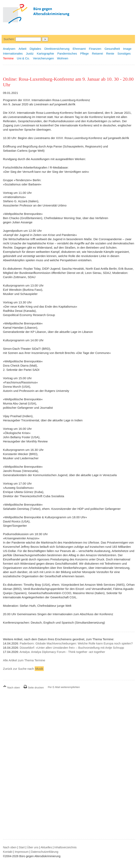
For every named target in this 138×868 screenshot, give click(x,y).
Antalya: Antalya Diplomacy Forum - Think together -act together (62, 652)
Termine (8, 58)
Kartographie (45, 53)
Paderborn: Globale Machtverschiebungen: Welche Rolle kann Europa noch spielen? (76, 643)
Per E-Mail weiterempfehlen (64, 687)
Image (127, 49)
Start (22, 847)
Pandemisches (67, 53)
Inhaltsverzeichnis (65, 847)
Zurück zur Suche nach (23, 669)
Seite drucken (34, 688)
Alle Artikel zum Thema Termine (24, 660)
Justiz (30, 53)
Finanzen (95, 49)
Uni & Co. (23, 58)
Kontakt (8, 852)
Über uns (33, 847)
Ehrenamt (79, 49)
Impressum (22, 852)
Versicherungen (43, 58)
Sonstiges (124, 53)
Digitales (36, 49)
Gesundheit (112, 49)
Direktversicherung (57, 49)
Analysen (9, 49)
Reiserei (97, 53)
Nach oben (12, 688)
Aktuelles (46, 847)
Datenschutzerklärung (45, 852)
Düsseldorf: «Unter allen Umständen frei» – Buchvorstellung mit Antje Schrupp (72, 648)
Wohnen (63, 58)
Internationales (13, 53)
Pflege (85, 53)
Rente (110, 53)
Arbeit (22, 49)
